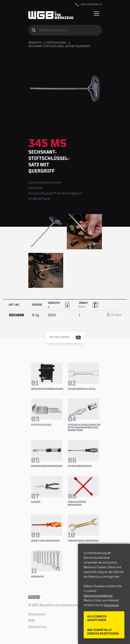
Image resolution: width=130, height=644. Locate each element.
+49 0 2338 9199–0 (89, 5)
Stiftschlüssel (56, 43)
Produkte (35, 43)
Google (114, 315)
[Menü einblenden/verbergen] (96, 14)
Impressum (37, 614)
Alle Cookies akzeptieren (97, 618)
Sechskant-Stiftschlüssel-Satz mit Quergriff (59, 46)
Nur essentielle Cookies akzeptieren (103, 632)
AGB (31, 621)
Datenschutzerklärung (98, 596)
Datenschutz (38, 627)
